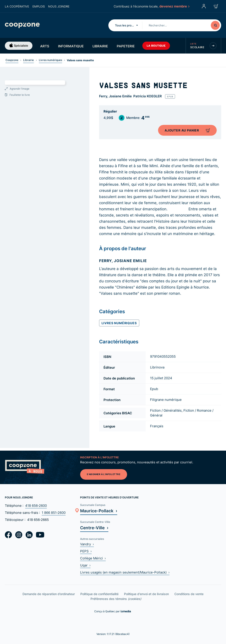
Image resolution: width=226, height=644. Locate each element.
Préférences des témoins (116, 599)
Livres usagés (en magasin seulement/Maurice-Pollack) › (125, 572)
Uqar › (85, 565)
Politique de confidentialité (99, 594)
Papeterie (126, 46)
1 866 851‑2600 (54, 513)
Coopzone (12, 60)
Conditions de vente (189, 594)
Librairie (100, 46)
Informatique (71, 46)
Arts (45, 46)
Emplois (39, 6)
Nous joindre (59, 6)
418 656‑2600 (36, 506)
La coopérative (17, 6)
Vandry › (87, 544)
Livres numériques (50, 60)
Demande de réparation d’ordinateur (49, 594)
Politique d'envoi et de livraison (146, 594)
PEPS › (86, 551)
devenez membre (174, 6)
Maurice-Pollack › (99, 511)
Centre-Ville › (94, 528)
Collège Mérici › (93, 558)
